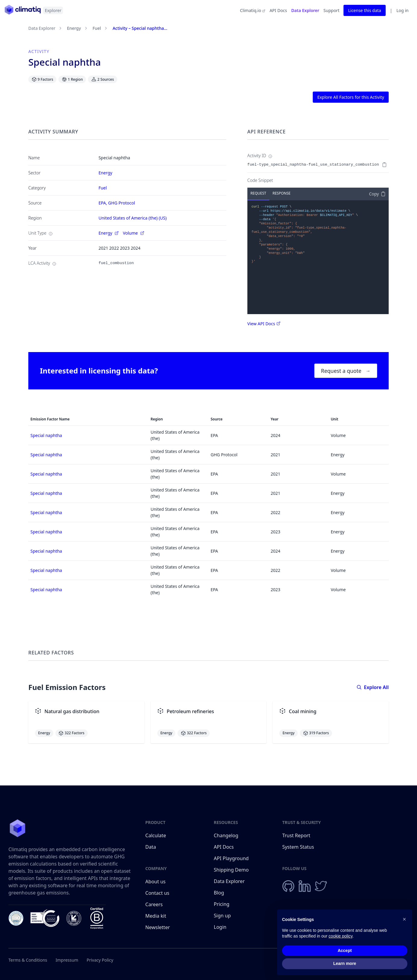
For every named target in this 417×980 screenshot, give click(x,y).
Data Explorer (305, 10)
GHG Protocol (122, 203)
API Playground (231, 858)
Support (332, 10)
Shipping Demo (231, 870)
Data (150, 847)
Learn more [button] (345, 964)
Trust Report (296, 835)
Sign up (223, 916)
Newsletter (157, 927)
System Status (298, 847)
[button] (404, 919)
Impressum (67, 960)
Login (220, 927)
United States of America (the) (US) (133, 218)
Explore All (373, 687)
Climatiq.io (252, 10)
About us (155, 882)
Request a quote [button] (346, 371)
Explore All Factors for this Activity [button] (351, 97)
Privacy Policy (100, 960)
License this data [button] (365, 10)
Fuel (97, 28)
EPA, (103, 203)
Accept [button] (345, 950)
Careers (154, 904)
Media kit (156, 916)
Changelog (226, 835)
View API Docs (264, 324)
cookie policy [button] (341, 936)
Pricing (222, 904)
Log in (403, 10)
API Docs (278, 10)
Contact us (157, 893)
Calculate (156, 835)
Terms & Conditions (28, 960)
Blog (219, 893)
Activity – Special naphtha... (140, 28)
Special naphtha (46, 435)
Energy (74, 28)
